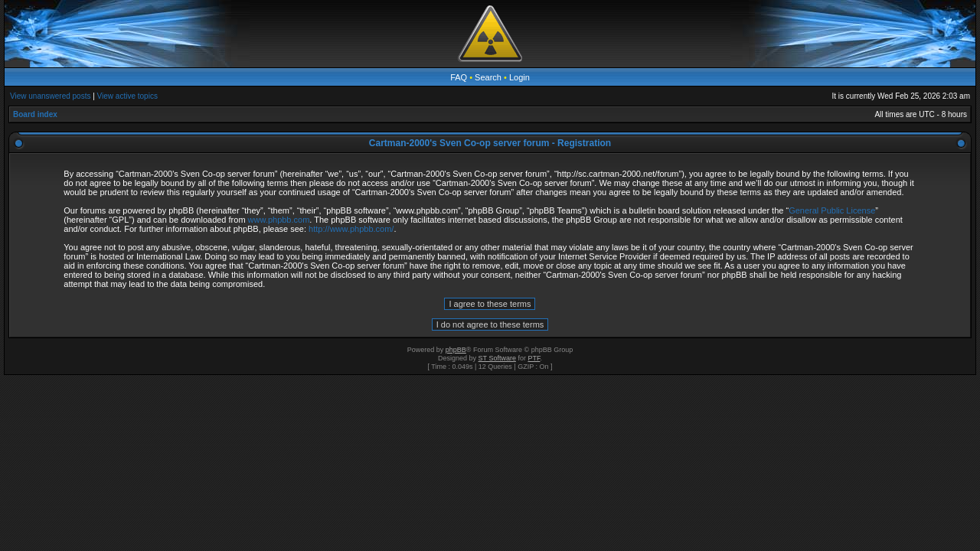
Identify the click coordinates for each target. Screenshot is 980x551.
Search (488, 77)
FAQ (459, 77)
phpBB (456, 350)
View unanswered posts (50, 96)
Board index (35, 114)
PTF (534, 358)
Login (519, 77)
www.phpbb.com (279, 220)
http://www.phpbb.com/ (351, 229)
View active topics (127, 96)
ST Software (497, 358)
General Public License (832, 210)
